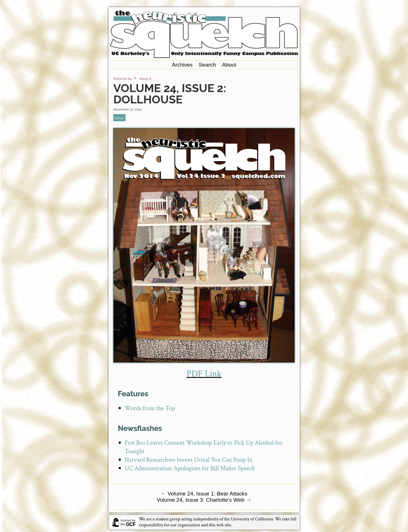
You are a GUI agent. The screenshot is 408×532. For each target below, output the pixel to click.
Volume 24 (122, 79)
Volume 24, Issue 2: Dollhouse (170, 94)
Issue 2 (145, 79)
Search (207, 65)
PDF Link (204, 374)
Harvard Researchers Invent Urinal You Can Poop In (189, 460)
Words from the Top (150, 408)
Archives (182, 65)
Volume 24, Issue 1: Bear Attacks (204, 494)
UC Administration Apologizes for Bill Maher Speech (190, 468)
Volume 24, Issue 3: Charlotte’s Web (204, 500)
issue (119, 118)
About (229, 65)
